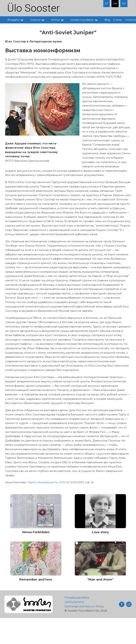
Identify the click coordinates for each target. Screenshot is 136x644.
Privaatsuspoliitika (77, 598)
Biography (17, 20)
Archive (59, 20)
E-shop (118, 20)
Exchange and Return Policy (84, 606)
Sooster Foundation (86, 20)
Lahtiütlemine (74, 602)
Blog (107, 20)
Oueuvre (39, 20)
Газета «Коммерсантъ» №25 (46, 482)
